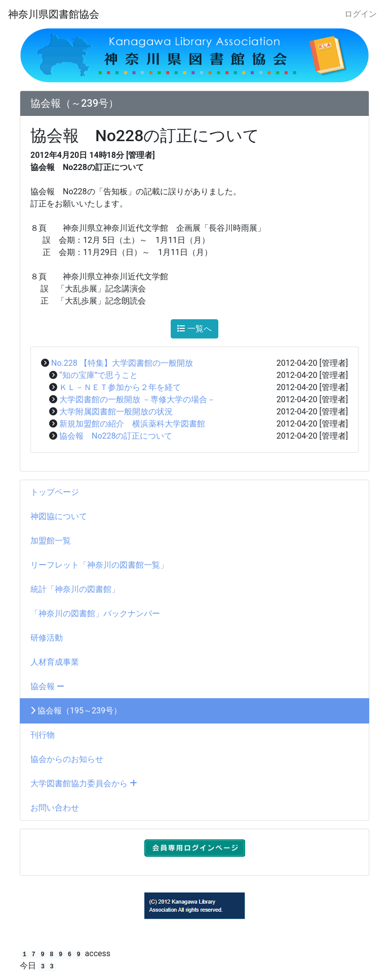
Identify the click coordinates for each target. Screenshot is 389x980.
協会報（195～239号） (76, 711)
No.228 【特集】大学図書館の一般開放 (122, 363)
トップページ (55, 492)
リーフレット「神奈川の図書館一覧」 (99, 565)
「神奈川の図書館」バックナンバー (95, 613)
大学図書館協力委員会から (84, 783)
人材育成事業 (55, 662)
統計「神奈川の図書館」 (75, 589)
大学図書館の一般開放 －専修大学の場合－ (137, 399)
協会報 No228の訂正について (116, 436)
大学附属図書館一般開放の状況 (116, 412)
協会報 (47, 686)
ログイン (361, 14)
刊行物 (43, 735)
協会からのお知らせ (67, 759)
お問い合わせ (55, 808)
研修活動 (47, 638)
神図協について (59, 516)
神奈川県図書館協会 (54, 14)
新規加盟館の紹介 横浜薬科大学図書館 (132, 424)
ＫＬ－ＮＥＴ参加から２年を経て (120, 387)
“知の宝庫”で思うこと (99, 375)
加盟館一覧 (51, 541)
